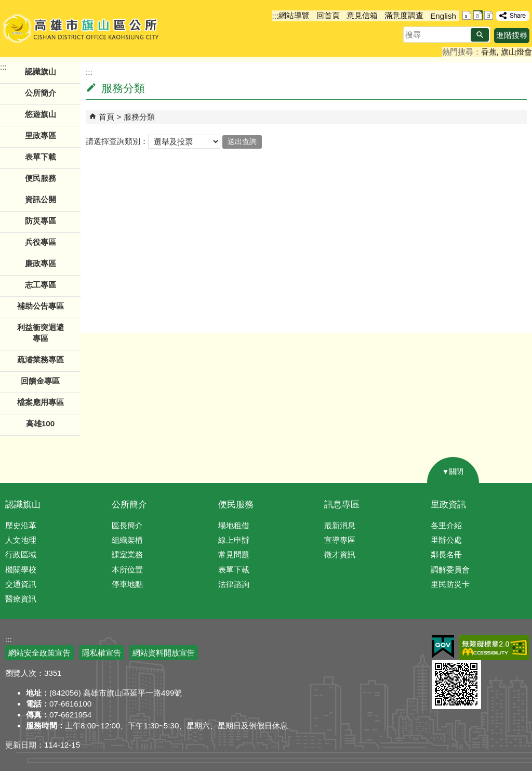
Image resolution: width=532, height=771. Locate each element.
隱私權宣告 (102, 653)
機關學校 (21, 570)
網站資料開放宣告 (164, 653)
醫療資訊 (21, 599)
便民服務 (236, 505)
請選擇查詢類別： (117, 141)
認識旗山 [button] (41, 71)
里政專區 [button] (41, 135)
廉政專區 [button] (41, 263)
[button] (480, 35)
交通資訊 (21, 584)
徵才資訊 (340, 554)
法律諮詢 (234, 584)
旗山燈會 (516, 52)
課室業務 (127, 554)
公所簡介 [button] (41, 93)
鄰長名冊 (446, 554)
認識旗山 (23, 505)
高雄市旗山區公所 (82, 29)
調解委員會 (450, 570)
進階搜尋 (512, 35)
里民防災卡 (450, 584)
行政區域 (21, 554)
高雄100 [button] (40, 423)
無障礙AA (494, 647)
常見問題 (234, 554)
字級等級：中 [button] (478, 15)
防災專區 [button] (41, 221)
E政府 (443, 646)
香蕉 (489, 52)
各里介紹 (446, 525)
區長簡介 (127, 525)
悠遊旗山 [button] (41, 114)
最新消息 (340, 525)
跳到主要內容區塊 (5, 5)
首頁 (107, 117)
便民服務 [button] (41, 178)
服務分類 (139, 117)
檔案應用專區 (41, 402)
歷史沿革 (21, 525)
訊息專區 (342, 505)
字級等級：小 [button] (467, 15)
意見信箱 (362, 15)
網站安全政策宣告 (39, 653)
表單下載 (41, 157)
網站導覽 (294, 15)
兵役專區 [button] (41, 242)
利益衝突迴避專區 (41, 333)
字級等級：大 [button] (489, 15)
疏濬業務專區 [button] (41, 360)
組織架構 (127, 540)
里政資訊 (448, 505)
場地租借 (234, 525)
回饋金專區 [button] (40, 381)
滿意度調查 (404, 15)
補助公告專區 (41, 306)
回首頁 (328, 15)
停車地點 (127, 584)
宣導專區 (340, 540)
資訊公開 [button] (41, 199)
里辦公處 (446, 540)
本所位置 (127, 570)
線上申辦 (234, 540)
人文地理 (21, 540)
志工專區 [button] (41, 285)
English (443, 16)
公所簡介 (129, 505)
